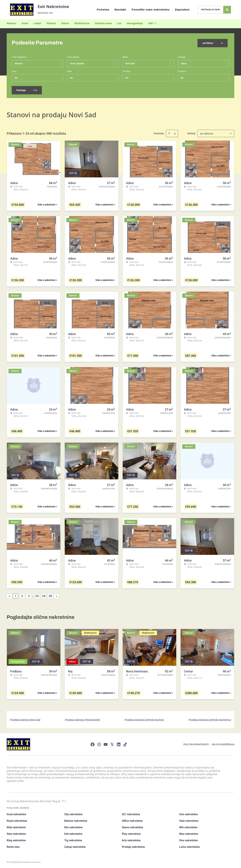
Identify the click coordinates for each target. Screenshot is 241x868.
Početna (103, 10)
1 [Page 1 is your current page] (15, 595)
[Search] (227, 10)
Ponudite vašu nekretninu (151, 10)
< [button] (9, 596)
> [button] (56, 596)
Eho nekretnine (73, 827)
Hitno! (65, 23)
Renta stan (13, 846)
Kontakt (120, 10)
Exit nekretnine (73, 833)
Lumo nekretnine (190, 846)
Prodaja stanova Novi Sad (25, 719)
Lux (119, 23)
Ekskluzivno (82, 23)
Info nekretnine (189, 814)
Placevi (51, 23)
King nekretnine (16, 840)
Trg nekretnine (73, 840)
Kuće (25, 23)
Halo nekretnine (189, 820)
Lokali (37, 23)
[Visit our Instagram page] (99, 744)
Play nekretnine (131, 833)
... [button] (33, 595)
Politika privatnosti (196, 744)
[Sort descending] (175, 133)
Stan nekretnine (16, 833)
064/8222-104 (45, 13)
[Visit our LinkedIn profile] (119, 744)
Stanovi (11, 23)
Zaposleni (182, 10)
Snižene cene (103, 23)
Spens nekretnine (132, 827)
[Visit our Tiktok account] (125, 744)
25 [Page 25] (50, 595)
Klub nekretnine (16, 827)
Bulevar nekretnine (76, 820)
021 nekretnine (131, 814)
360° (152, 23)
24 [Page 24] (44, 595)
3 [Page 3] (29, 595)
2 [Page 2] (22, 595)
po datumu (207, 133)
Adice (184, 63)
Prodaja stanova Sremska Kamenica (210, 719)
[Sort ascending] (169, 133)
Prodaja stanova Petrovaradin (83, 719)
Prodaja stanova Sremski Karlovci (144, 719)
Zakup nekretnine (75, 846)
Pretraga (27, 90)
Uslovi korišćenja (223, 744)
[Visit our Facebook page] (93, 744)
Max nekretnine (189, 833)
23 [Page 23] (37, 595)
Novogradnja (135, 23)
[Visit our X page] (112, 744)
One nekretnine (189, 840)
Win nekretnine (188, 827)
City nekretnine (73, 814)
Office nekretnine (132, 820)
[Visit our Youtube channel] (106, 744)
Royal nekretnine (17, 820)
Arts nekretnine (131, 840)
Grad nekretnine (16, 814)
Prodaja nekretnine (133, 846)
